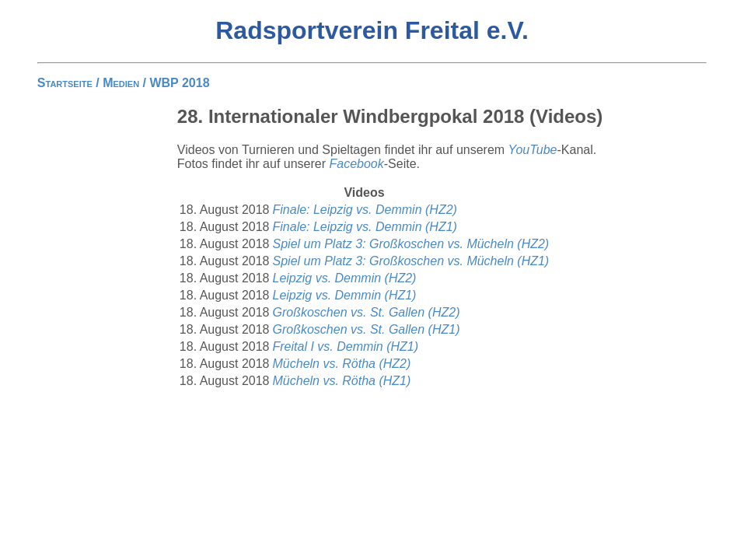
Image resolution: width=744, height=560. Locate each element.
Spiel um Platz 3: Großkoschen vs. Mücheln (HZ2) (411, 244)
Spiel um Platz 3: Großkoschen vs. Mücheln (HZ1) (411, 261)
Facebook (357, 164)
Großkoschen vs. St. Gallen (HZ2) (367, 312)
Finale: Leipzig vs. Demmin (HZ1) (365, 227)
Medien (121, 83)
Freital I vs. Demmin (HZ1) (346, 346)
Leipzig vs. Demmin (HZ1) (345, 295)
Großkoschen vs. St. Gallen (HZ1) (367, 329)
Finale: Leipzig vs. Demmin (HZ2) (365, 210)
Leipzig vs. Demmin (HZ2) (345, 278)
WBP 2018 (179, 83)
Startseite (65, 83)
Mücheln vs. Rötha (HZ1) (342, 381)
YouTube (533, 150)
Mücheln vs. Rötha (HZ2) (342, 364)
